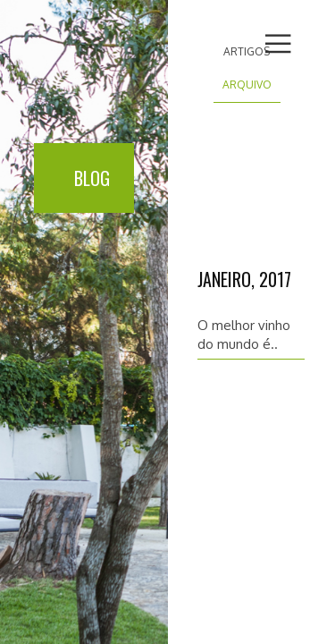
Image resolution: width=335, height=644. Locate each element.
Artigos (247, 51)
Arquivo (247, 85)
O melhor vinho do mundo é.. (244, 335)
